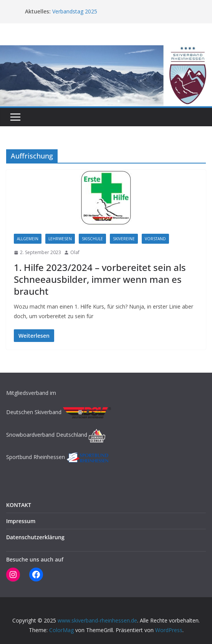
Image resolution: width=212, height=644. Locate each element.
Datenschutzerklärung (35, 537)
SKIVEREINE (124, 239)
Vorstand (155, 239)
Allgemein (28, 239)
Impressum (21, 521)
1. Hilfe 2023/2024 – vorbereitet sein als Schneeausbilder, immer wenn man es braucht (100, 279)
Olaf (75, 252)
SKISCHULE (92, 239)
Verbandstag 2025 (75, 11)
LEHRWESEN (60, 239)
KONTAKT (19, 505)
